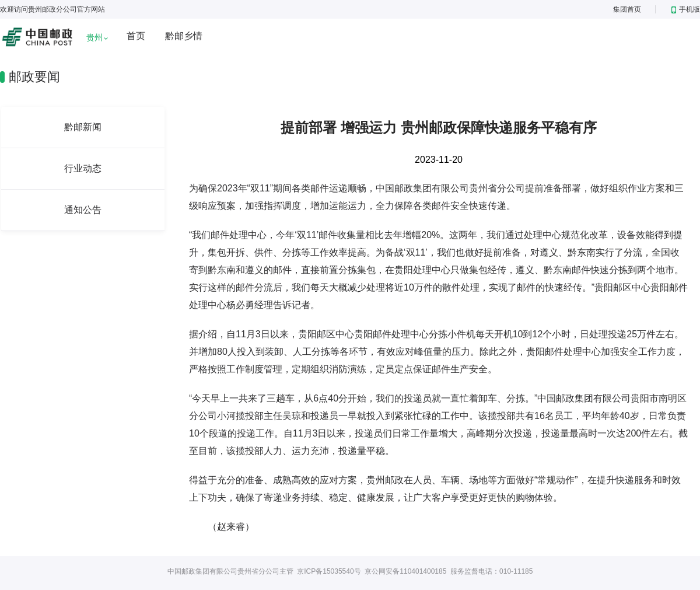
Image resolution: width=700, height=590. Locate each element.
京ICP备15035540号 (329, 571)
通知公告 (83, 210)
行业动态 (83, 168)
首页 (136, 36)
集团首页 (627, 9)
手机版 (686, 9)
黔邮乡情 (184, 36)
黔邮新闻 (83, 127)
